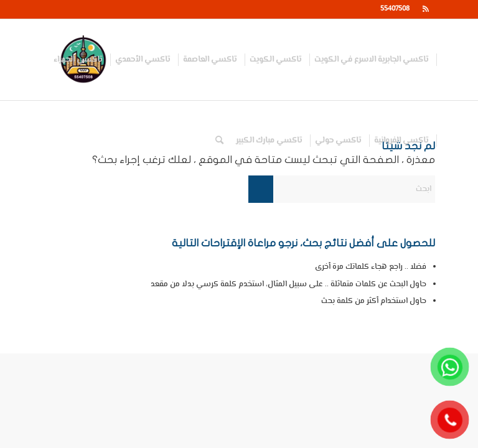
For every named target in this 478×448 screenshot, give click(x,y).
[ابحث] (219, 141)
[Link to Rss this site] (426, 9)
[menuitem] (372, 60)
